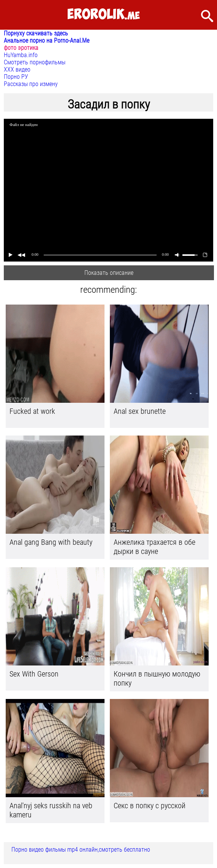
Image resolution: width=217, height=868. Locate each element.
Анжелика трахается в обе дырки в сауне (154, 547)
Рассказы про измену (31, 84)
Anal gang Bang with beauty (51, 542)
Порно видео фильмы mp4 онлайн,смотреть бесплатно (81, 850)
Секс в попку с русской (150, 806)
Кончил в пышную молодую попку (157, 678)
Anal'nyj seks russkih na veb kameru (51, 810)
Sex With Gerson (34, 674)
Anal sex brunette (140, 411)
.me (104, 15)
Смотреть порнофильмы (35, 62)
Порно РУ (16, 77)
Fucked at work (32, 411)
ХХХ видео (17, 69)
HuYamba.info (21, 55)
